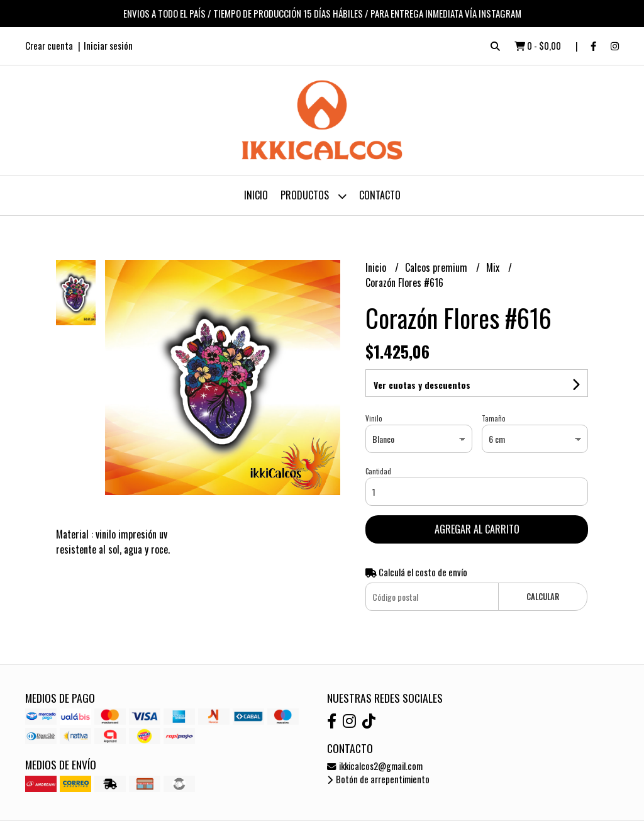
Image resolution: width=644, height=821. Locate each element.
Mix (494, 267)
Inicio (256, 195)
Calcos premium (437, 267)
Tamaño (493, 418)
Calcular (543, 597)
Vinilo (374, 418)
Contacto (380, 195)
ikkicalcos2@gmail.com (375, 766)
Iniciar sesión (108, 45)
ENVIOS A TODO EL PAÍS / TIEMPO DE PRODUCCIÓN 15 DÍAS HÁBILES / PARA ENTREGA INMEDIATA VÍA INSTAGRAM (322, 13)
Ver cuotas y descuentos (422, 385)
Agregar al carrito (477, 529)
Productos (314, 196)
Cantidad (378, 471)
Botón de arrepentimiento (378, 779)
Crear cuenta (49, 45)
